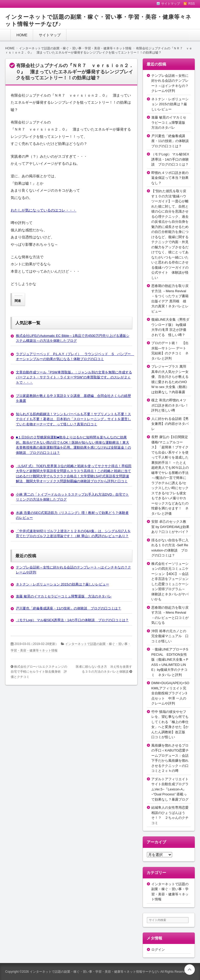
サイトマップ (50, 35)
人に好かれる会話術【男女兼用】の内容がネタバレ (170, 424)
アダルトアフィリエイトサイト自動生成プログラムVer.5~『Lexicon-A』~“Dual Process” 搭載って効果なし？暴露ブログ (170, 789)
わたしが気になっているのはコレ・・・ (43, 210)
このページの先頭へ (190, 970)
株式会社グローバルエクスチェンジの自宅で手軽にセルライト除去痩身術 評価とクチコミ (39, 672)
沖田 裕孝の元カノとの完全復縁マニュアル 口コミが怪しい (170, 636)
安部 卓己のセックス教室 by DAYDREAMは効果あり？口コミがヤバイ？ (170, 527)
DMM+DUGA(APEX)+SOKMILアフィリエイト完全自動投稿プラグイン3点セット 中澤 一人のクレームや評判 (170, 693)
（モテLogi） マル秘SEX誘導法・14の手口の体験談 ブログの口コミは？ (72, 620)
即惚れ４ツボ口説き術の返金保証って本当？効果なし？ (170, 178)
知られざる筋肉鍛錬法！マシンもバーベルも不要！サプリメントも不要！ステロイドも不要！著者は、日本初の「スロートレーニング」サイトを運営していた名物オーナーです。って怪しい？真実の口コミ (73, 419)
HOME (22, 35)
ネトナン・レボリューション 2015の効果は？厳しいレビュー (63, 584)
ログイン (158, 950)
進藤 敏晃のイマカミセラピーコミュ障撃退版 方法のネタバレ (64, 596)
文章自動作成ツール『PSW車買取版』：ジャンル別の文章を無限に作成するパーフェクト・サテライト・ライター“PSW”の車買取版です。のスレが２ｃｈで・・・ (74, 377)
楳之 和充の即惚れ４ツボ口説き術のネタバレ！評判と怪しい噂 (170, 405)
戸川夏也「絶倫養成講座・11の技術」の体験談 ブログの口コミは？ (68, 608)
